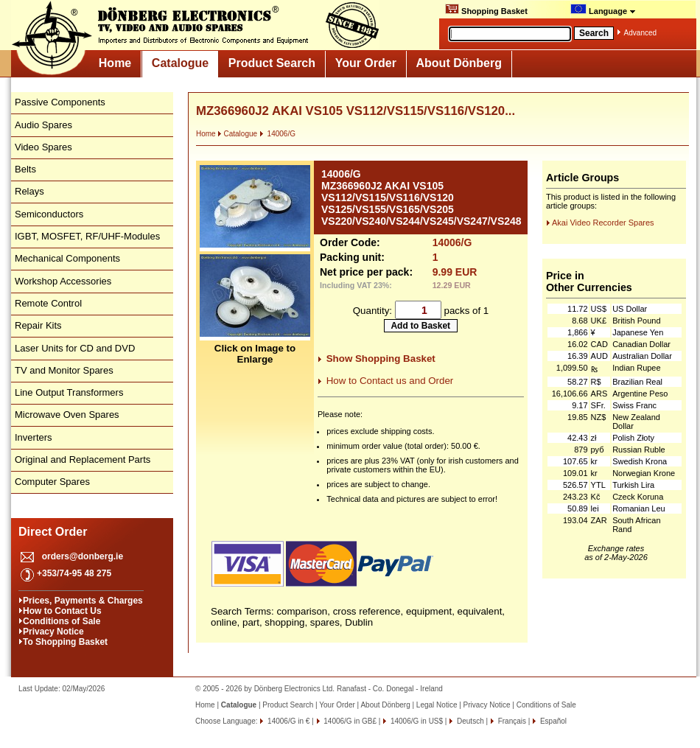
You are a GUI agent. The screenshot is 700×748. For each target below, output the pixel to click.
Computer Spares (52, 482)
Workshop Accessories (63, 281)
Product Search (272, 63)
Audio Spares (43, 125)
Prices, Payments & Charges (83, 601)
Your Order (366, 63)
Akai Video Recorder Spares (603, 223)
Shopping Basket (486, 10)
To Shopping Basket (65, 642)
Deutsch (469, 721)
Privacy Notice (53, 632)
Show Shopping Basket (381, 359)
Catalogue (180, 63)
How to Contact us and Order (390, 381)
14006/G (277, 134)
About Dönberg (459, 63)
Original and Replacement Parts (83, 459)
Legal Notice (437, 705)
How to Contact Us (62, 611)
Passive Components (60, 102)
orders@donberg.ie (83, 556)
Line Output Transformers (69, 392)
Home (115, 63)
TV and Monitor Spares (64, 370)
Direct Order (53, 532)
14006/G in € (287, 721)
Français (511, 721)
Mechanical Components (67, 258)
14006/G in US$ (416, 721)
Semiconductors (49, 214)
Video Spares (43, 147)
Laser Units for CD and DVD (75, 348)
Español (552, 721)
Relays (29, 191)
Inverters (34, 437)
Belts (25, 169)
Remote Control (48, 303)
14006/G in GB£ (350, 721)
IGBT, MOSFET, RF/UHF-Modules (87, 236)
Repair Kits (38, 325)
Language (603, 10)
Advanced (640, 33)
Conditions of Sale (62, 621)
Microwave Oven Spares (67, 415)
